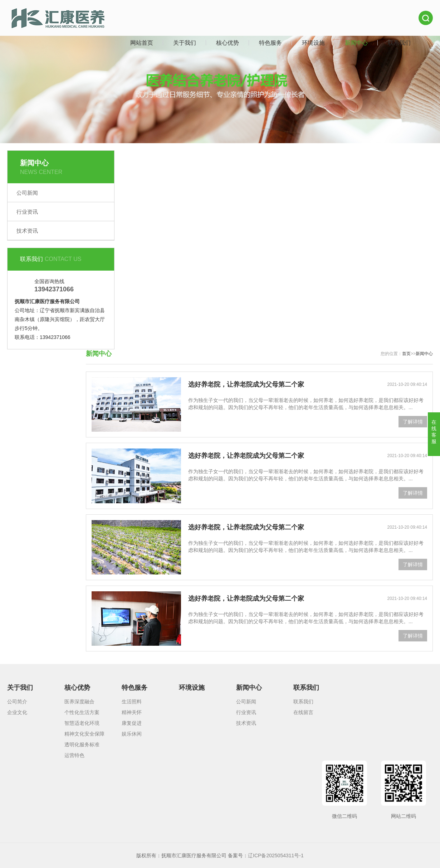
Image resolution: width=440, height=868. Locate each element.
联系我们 (399, 43)
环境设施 (313, 43)
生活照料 (132, 702)
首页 (406, 354)
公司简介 (17, 702)
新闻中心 (356, 43)
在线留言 (303, 712)
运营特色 (74, 755)
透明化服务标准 (82, 745)
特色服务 (270, 43)
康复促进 (132, 723)
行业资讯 (27, 212)
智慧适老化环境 (82, 723)
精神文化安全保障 (84, 734)
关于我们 (185, 43)
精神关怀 (132, 712)
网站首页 (142, 43)
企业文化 (17, 712)
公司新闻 (27, 193)
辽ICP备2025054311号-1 (276, 855)
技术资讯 (27, 231)
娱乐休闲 (132, 734)
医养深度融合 (79, 702)
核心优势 (228, 43)
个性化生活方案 (82, 712)
